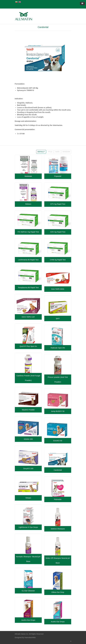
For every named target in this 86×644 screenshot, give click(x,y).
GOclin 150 (28, 439)
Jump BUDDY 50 (58, 411)
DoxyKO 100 (28, 468)
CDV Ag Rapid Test (58, 232)
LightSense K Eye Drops (28, 527)
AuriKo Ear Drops (28, 620)
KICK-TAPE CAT (28, 317)
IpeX (58, 318)
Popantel (58, 176)
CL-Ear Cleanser (28, 591)
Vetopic (28, 498)
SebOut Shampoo (58, 529)
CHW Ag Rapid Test (58, 260)
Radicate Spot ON (58, 348)
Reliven (28, 204)
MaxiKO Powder (28, 410)
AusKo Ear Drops (58, 622)
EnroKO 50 (58, 441)
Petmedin (58, 499)
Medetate (28, 176)
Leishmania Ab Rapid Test (28, 260)
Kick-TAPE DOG (58, 289)
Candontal (43, 27)
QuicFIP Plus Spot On (28, 346)
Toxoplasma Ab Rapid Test (28, 287)
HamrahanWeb (30, 637)
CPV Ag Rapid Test (58, 204)
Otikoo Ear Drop (58, 592)
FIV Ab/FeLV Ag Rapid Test (28, 232)
